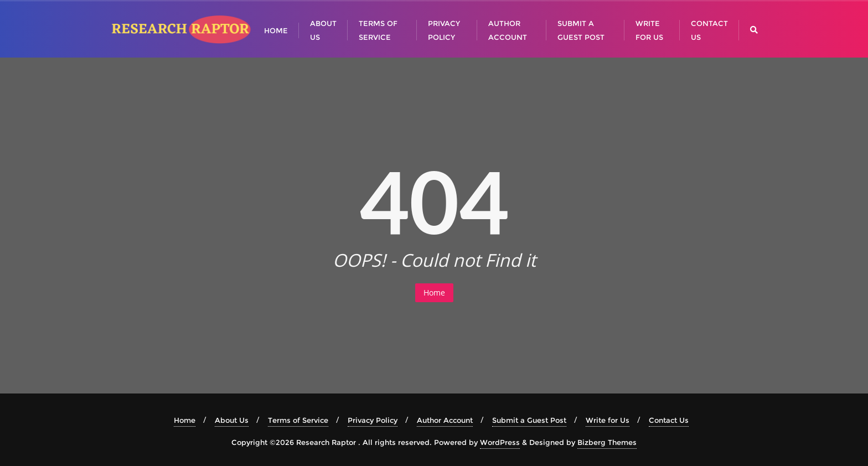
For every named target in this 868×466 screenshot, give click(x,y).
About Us (232, 420)
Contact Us (669, 420)
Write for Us (608, 420)
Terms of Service (298, 420)
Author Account (445, 420)
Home (434, 292)
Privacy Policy (373, 420)
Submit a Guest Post (529, 420)
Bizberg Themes (607, 442)
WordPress (500, 442)
